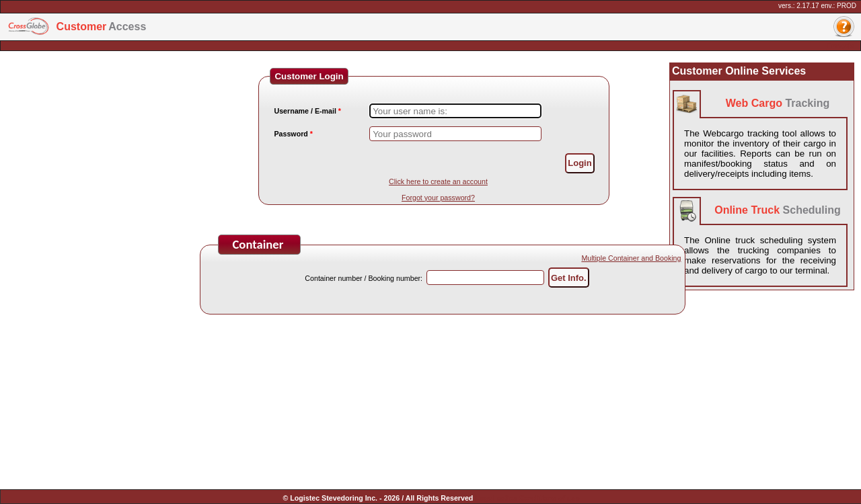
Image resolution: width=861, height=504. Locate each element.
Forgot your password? (438, 198)
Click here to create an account (438, 181)
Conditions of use (549, 498)
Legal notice (496, 498)
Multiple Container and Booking (631, 258)
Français (840, 46)
